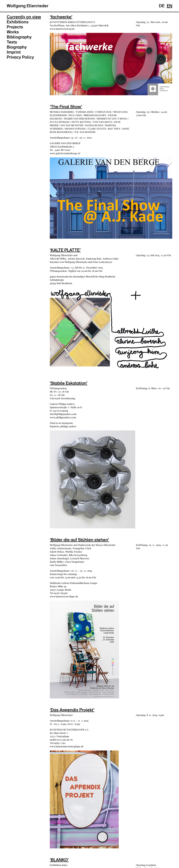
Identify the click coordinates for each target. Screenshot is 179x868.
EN (169, 6)
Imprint (14, 52)
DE (162, 6)
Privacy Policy (20, 57)
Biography (17, 47)
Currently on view (24, 17)
